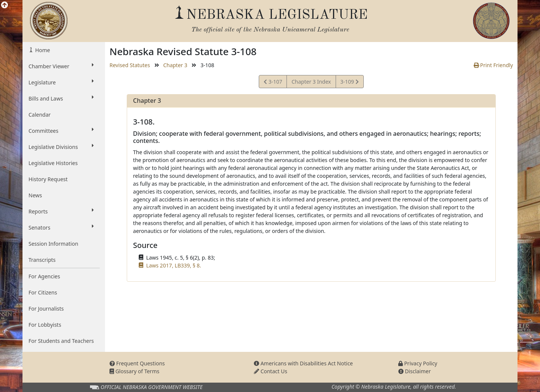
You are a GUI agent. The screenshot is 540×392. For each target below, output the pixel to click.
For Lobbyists (45, 325)
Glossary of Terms (134, 371)
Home (42, 50)
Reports (61, 211)
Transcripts (42, 260)
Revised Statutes (130, 65)
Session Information (53, 244)
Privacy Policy (418, 363)
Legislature (61, 82)
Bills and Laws (61, 98)
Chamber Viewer (61, 66)
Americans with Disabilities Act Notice (303, 363)
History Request (48, 179)
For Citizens (43, 292)
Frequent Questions (137, 363)
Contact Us (271, 371)
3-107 (274, 83)
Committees (61, 131)
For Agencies (44, 276)
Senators (61, 227)
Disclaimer (415, 371)
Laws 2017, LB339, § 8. (174, 265)
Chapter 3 (175, 65)
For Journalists (46, 309)
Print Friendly (493, 65)
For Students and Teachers (61, 341)
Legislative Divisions (61, 147)
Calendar (40, 115)
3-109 (349, 83)
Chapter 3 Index (311, 82)
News (35, 195)
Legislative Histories (53, 163)
